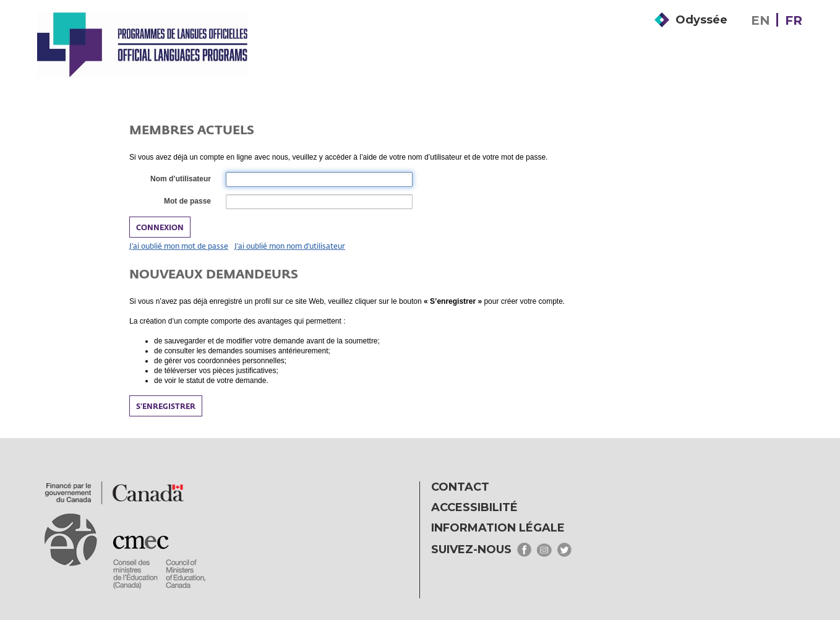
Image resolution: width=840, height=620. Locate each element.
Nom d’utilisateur (180, 179)
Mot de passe (187, 202)
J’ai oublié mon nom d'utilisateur (290, 246)
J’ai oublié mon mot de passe (179, 246)
